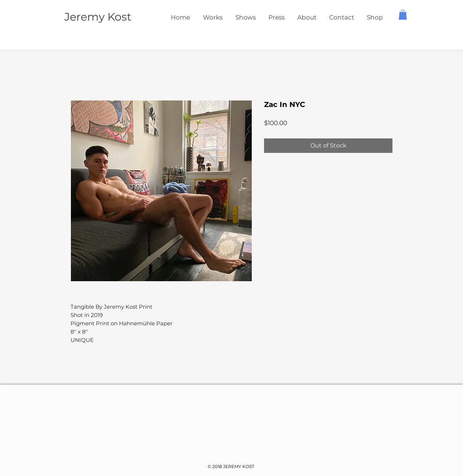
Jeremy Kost (98, 17)
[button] (403, 15)
